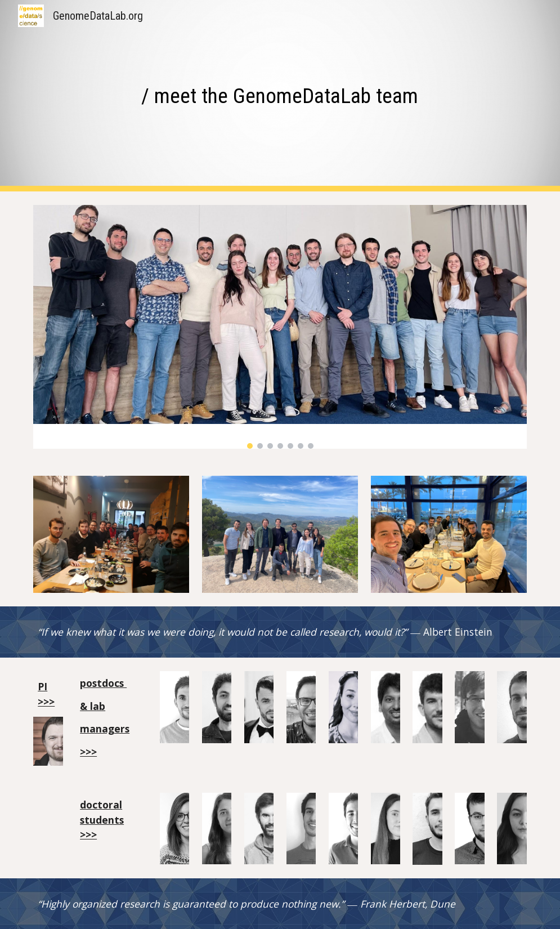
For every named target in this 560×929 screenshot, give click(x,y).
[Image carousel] (280, 327)
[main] (280, 96)
